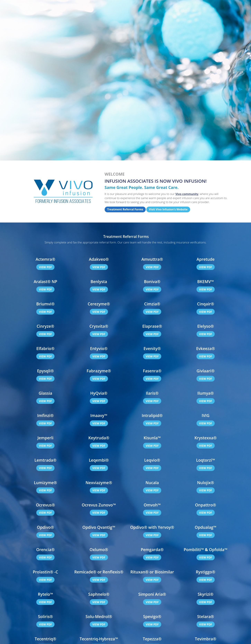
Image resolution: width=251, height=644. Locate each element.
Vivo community (187, 194)
